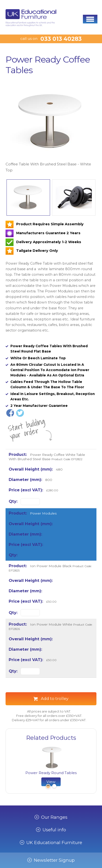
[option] (51, 127)
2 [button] (54, 787)
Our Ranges (54, 817)
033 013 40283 (61, 39)
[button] (90, 19)
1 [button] (48, 787)
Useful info (54, 830)
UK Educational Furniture (54, 843)
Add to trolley (55, 699)
